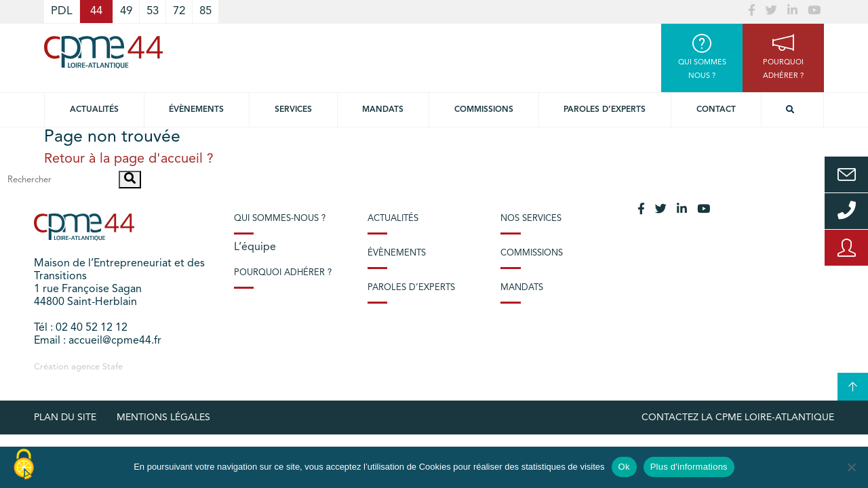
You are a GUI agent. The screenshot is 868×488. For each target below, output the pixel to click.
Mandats (383, 110)
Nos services (531, 219)
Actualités (94, 110)
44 (96, 11)
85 (205, 11)
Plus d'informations (689, 467)
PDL (62, 11)
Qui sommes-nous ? (280, 219)
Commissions (484, 110)
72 (179, 11)
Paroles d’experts (605, 110)
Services (293, 110)
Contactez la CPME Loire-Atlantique (738, 418)
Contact (716, 110)
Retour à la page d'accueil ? (129, 159)
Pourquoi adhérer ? (283, 273)
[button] (130, 180)
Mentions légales (163, 418)
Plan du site (65, 418)
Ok (624, 467)
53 (153, 11)
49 (126, 11)
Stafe (113, 367)
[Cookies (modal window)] (24, 465)
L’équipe (255, 247)
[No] (851, 467)
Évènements (196, 110)
